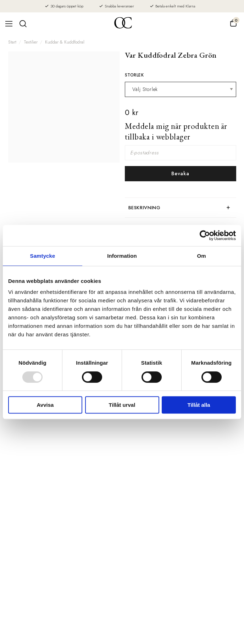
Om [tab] (201, 256)
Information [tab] (122, 256)
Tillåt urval (122, 405)
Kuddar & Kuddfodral (65, 42)
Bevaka (180, 173)
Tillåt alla (199, 405)
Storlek (134, 75)
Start (12, 42)
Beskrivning (145, 208)
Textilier (31, 42)
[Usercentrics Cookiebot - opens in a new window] (205, 235)
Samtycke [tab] (43, 256)
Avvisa (45, 405)
